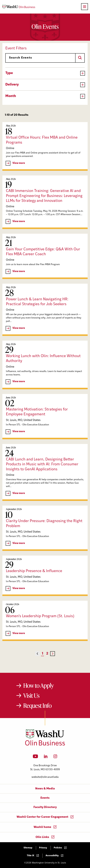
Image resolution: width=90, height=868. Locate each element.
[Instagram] (55, 757)
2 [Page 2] (47, 654)
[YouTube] (35, 757)
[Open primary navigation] (85, 7)
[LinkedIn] (46, 757)
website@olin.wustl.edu (45, 777)
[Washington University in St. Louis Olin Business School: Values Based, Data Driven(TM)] (45, 745)
